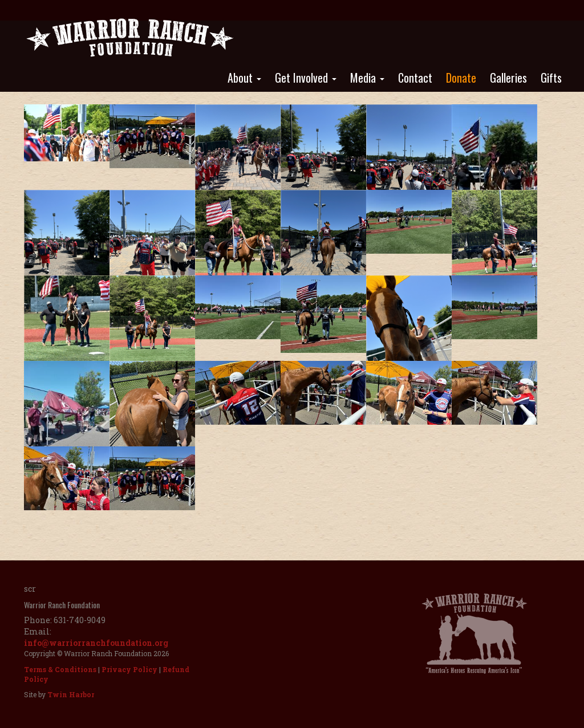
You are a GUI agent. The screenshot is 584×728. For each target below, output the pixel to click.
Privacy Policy (129, 669)
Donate (461, 78)
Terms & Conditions (60, 669)
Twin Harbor (71, 694)
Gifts (551, 78)
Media (367, 78)
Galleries (508, 78)
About (244, 78)
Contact (415, 78)
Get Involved (306, 78)
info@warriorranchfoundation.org (96, 643)
